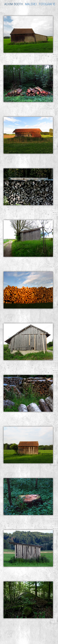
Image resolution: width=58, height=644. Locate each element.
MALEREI (31, 4)
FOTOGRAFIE (47, 4)
